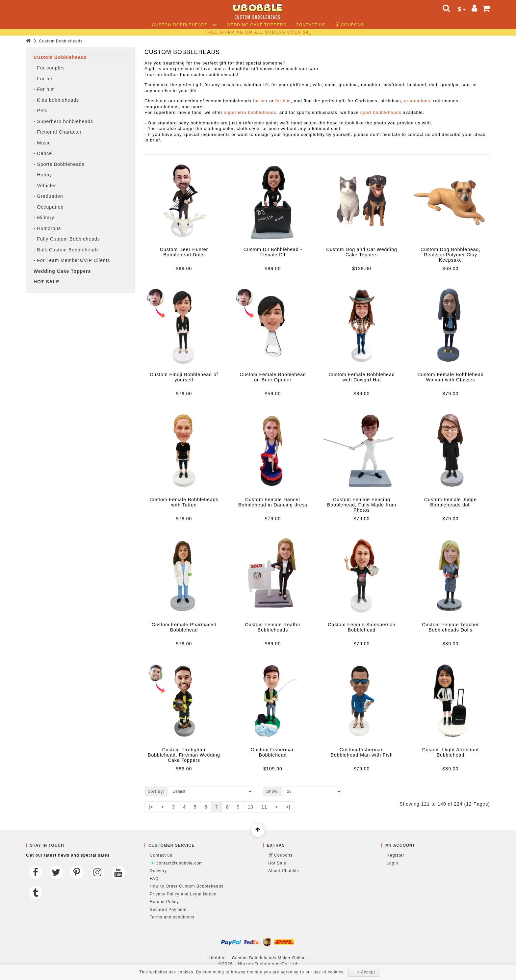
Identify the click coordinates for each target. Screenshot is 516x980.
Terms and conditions (172, 917)
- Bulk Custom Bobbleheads (66, 250)
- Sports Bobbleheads (59, 164)
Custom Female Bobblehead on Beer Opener (273, 377)
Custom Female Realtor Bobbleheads (273, 627)
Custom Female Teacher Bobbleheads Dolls (450, 627)
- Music (42, 143)
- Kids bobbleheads (56, 100)
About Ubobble (284, 871)
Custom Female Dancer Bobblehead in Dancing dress (273, 502)
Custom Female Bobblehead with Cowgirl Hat (361, 377)
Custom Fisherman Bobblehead (273, 752)
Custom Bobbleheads (185, 25)
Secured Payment (168, 910)
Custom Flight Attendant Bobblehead (451, 752)
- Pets (41, 111)
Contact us (311, 25)
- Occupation (49, 207)
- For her (44, 79)
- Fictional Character (58, 132)
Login (392, 863)
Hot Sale (277, 863)
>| (288, 807)
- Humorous (47, 228)
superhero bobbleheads (250, 112)
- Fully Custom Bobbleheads (67, 239)
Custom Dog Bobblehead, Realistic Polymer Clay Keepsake (451, 255)
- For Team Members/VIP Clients (72, 260)
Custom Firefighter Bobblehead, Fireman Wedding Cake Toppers (184, 755)
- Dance (43, 153)
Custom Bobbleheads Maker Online (269, 958)
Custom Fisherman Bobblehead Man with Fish (362, 752)
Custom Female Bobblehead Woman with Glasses (450, 377)
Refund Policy (164, 902)
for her (260, 101)
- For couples (49, 68)
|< (151, 807)
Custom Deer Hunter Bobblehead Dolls (184, 252)
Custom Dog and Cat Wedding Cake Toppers (362, 252)
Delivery (158, 871)
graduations (417, 101)
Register (396, 855)
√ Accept (366, 972)
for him (283, 101)
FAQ (154, 879)
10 (251, 807)
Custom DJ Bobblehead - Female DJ (273, 252)
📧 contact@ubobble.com (176, 863)
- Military (44, 218)
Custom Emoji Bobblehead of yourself (184, 377)
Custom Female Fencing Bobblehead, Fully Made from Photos (362, 505)
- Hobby (43, 175)
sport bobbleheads (381, 112)
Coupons (353, 25)
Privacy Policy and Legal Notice (183, 894)
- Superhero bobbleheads (63, 121)
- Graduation (48, 196)
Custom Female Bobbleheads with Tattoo (184, 502)
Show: (272, 791)
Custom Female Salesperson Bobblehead (362, 627)
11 (264, 807)
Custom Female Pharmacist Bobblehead (184, 627)
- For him (44, 89)
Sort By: (156, 791)
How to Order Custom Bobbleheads (187, 886)
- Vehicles (45, 186)
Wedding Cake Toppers (256, 25)
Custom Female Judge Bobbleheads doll (451, 502)
